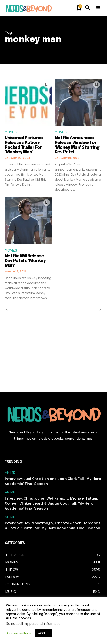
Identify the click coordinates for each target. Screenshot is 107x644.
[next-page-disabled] (98, 309)
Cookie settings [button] (19, 633)
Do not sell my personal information (34, 624)
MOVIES (11, 132)
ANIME (10, 473)
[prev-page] (8, 309)
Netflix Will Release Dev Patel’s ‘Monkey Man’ (25, 261)
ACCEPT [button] (44, 633)
